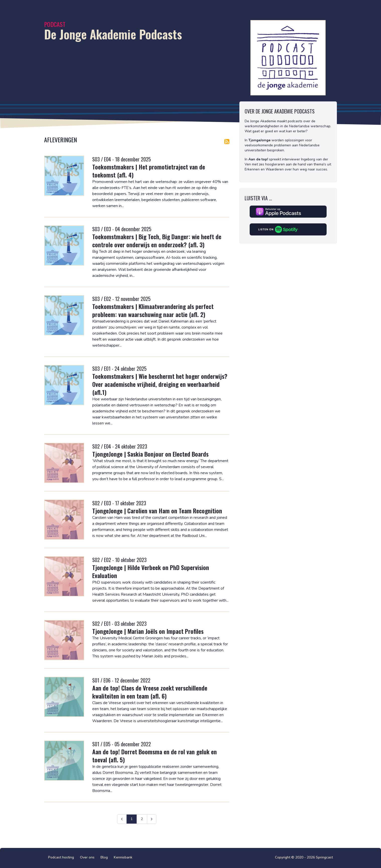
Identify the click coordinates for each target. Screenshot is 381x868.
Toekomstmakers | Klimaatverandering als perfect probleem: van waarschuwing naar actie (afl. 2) (153, 310)
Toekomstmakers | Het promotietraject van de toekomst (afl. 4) (149, 171)
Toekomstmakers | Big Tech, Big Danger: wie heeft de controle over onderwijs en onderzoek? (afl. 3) (157, 240)
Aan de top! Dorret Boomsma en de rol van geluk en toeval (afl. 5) (155, 756)
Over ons (87, 857)
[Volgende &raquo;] (152, 819)
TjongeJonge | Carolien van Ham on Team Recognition (157, 511)
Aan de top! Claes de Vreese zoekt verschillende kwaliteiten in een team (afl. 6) (150, 692)
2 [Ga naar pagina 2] (142, 819)
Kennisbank (123, 857)
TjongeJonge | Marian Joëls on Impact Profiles (148, 631)
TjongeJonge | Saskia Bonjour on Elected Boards (150, 454)
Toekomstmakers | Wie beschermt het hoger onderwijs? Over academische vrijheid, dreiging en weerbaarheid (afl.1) (160, 384)
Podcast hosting (61, 857)
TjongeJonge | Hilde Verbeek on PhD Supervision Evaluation (151, 571)
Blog (104, 857)
